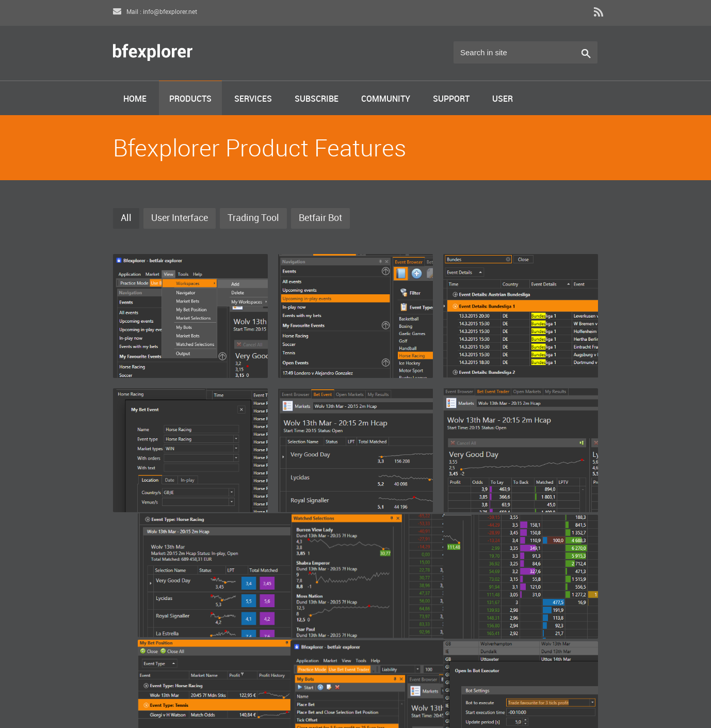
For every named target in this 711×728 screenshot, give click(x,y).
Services (253, 99)
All (126, 218)
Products (190, 99)
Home (135, 99)
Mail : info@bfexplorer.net (155, 12)
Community (386, 99)
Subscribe (317, 99)
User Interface (180, 218)
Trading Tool (253, 218)
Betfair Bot (320, 218)
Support (451, 99)
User (503, 99)
